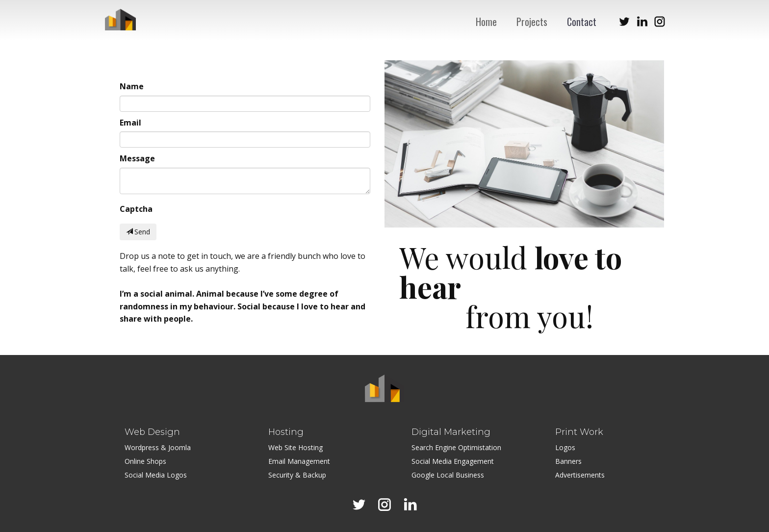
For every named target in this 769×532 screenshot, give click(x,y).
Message (137, 158)
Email (130, 123)
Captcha (136, 209)
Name (132, 86)
